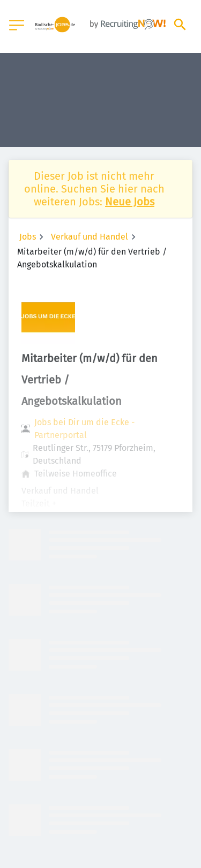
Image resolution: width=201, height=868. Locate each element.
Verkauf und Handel (90, 237)
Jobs (28, 237)
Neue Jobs (130, 202)
